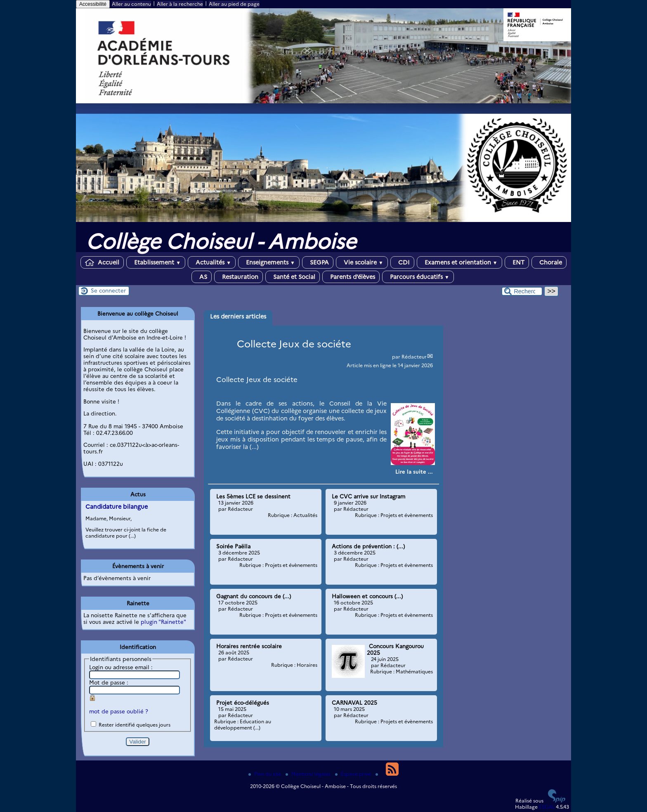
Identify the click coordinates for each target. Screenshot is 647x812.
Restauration (238, 277)
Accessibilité (93, 4)
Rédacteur (414, 357)
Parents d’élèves (351, 277)
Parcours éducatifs (418, 277)
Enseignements (269, 262)
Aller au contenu (131, 4)
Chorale (549, 262)
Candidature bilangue (117, 507)
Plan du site (265, 774)
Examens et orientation (459, 262)
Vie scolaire (362, 262)
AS (202, 277)
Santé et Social (293, 277)
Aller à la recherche (180, 4)
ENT (517, 262)
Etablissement (156, 262)
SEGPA (318, 262)
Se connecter (108, 290)
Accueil (102, 262)
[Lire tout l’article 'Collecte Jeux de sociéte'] (414, 472)
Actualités (212, 262)
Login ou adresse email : (121, 667)
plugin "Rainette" (163, 622)
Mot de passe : (109, 682)
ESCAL (547, 807)
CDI (402, 262)
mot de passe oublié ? (119, 711)
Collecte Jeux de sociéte (294, 344)
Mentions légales (309, 774)
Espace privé (354, 774)
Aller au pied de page (234, 4)
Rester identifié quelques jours (135, 725)
